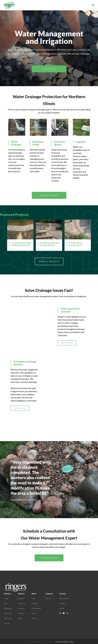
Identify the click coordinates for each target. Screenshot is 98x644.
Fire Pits (34, 618)
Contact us (49, 69)
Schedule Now (49, 558)
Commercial (22, 603)
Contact (63, 594)
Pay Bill (61, 608)
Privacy (71, 641)
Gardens (34, 613)
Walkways (35, 603)
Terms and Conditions (62, 641)
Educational (21, 608)
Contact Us (63, 603)
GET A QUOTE (67, 354)
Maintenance (8, 608)
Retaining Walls (36, 608)
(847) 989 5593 (64, 599)
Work (34, 594)
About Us (48, 599)
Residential (21, 599)
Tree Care (7, 623)
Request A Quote (49, 195)
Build (6, 603)
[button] (93, 5)
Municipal (21, 613)
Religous (20, 618)
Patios (33, 599)
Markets (21, 594)
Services (7, 594)
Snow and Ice (8, 613)
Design (6, 599)
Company (49, 594)
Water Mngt (8, 618)
